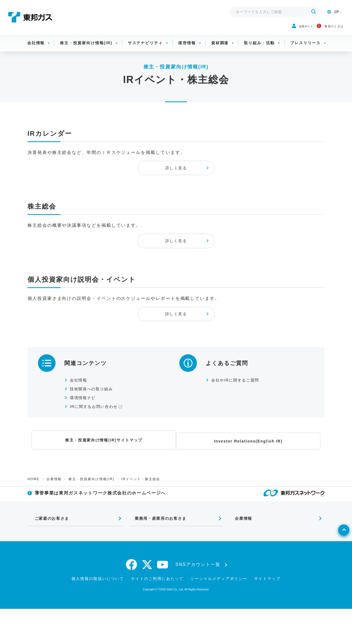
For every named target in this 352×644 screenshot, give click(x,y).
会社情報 (36, 49)
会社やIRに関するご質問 (240, 408)
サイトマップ (267, 614)
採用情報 (187, 49)
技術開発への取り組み (96, 417)
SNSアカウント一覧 (198, 600)
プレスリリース (305, 49)
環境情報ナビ (86, 425)
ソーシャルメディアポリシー (219, 614)
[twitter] (147, 600)
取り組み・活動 (259, 49)
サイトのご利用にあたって (157, 614)
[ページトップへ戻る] (334, 577)
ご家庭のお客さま (49, 552)
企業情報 (54, 504)
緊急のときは (316, 30)
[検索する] (313, 12)
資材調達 (220, 49)
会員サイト (264, 30)
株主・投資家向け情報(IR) (86, 49)
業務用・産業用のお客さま (159, 552)
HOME (34, 504)
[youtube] (163, 600)
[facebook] (132, 600)
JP (333, 12)
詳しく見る (176, 179)
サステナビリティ (145, 49)
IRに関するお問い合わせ (98, 434)
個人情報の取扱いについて (98, 614)
